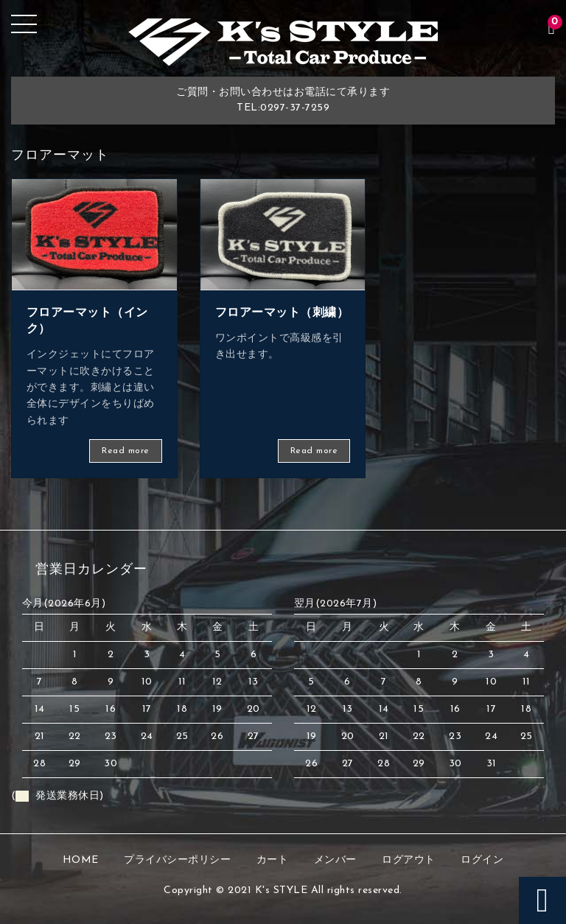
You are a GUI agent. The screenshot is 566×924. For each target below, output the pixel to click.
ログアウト (409, 860)
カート (273, 860)
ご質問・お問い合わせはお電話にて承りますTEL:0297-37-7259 (283, 100)
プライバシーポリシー (177, 860)
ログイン (482, 860)
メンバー (335, 860)
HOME (81, 860)
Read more (126, 451)
